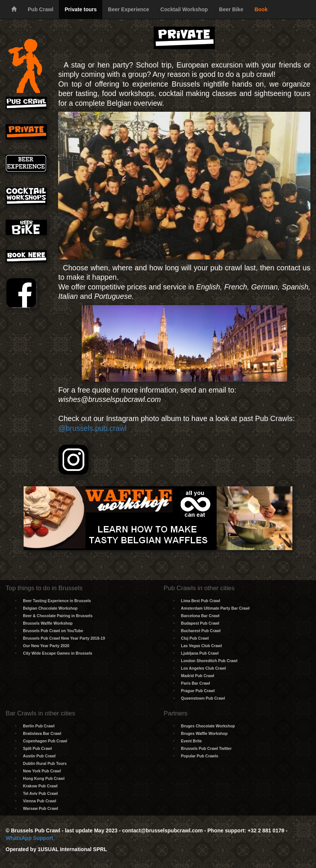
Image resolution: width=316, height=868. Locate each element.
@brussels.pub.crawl (92, 428)
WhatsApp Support (29, 838)
